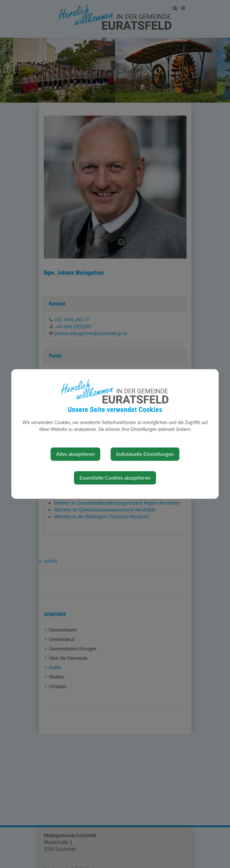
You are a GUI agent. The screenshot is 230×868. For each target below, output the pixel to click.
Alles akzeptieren (75, 454)
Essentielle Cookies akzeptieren (115, 478)
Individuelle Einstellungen (145, 454)
